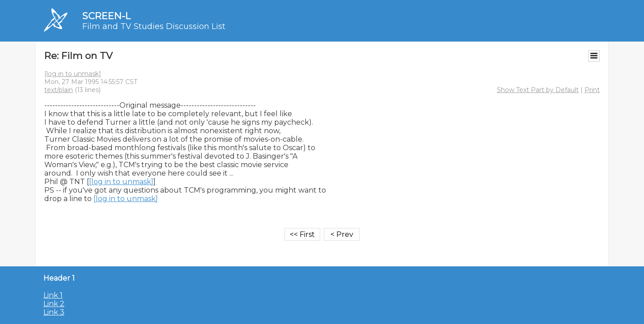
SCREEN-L (106, 16)
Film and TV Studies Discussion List (154, 26)
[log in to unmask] (73, 74)
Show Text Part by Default (538, 90)
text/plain (59, 90)
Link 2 (54, 304)
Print (592, 90)
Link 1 (53, 295)
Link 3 (54, 312)
